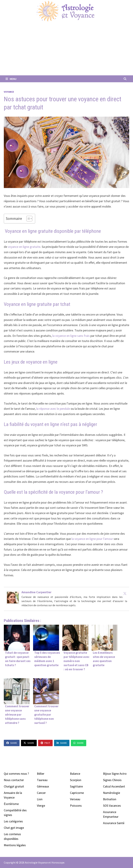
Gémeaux (43, 786)
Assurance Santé (114, 823)
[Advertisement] (66, 49)
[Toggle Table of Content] (28, 219)
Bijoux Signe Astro (115, 774)
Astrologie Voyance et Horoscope (45, 862)
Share (12, 743)
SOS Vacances (112, 806)
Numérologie (112, 793)
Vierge (41, 806)
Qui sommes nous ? (16, 774)
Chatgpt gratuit (14, 786)
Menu (11, 79)
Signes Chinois (112, 780)
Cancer (41, 793)
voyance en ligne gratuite (24, 247)
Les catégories (13, 821)
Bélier (41, 774)
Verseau (75, 799)
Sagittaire (76, 786)
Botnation (110, 799)
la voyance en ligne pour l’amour (92, 539)
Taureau (42, 780)
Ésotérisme (11, 804)
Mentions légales (15, 845)
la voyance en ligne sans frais (71, 336)
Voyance (9, 92)
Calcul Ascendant (114, 786)
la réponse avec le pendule (53, 409)
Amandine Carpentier (36, 592)
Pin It (45, 743)
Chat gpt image (14, 828)
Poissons (76, 806)
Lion (40, 799)
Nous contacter (14, 780)
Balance (75, 774)
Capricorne (77, 793)
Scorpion (76, 780)
